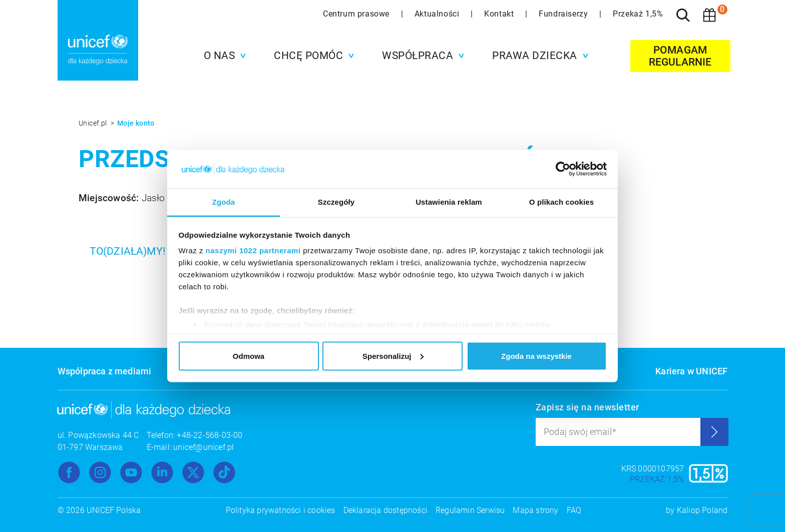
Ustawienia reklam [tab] (449, 202)
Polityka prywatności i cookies (281, 510)
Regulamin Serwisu (470, 510)
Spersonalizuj (393, 356)
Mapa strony (535, 510)
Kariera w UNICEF (691, 371)
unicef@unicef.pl (204, 447)
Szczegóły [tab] (336, 202)
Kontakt (500, 14)
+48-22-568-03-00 (210, 435)
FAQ (574, 510)
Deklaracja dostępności (385, 510)
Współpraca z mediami (105, 371)
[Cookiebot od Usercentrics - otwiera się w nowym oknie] (563, 169)
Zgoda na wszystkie (536, 356)
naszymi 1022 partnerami (253, 250)
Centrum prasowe (357, 14)
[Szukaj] (683, 15)
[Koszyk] (709, 15)
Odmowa (249, 356)
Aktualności (438, 14)
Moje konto (136, 123)
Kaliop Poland (702, 510)
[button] (223, 56)
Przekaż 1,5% (638, 14)
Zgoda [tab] (224, 202)
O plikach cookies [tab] (561, 202)
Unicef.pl (94, 123)
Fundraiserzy (564, 14)
